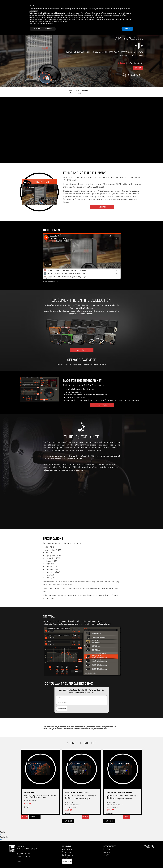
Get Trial (102, 207)
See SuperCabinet (102, 405)
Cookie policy (67, 861)
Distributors (106, 849)
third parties (67, 13)
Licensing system (83, 92)
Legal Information (67, 849)
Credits (19, 861)
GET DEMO (62, 708)
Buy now (25, 817)
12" (1, 840)
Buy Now (138, 68)
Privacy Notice (67, 852)
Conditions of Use (68, 855)
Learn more (35, 817)
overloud (45, 281)
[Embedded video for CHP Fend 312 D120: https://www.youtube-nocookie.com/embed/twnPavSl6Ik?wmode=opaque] (81, 130)
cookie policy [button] (34, 11)
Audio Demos (135, 75)
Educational (106, 852)
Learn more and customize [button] (43, 29)
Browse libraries (81, 350)
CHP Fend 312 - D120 (53, 281)
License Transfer (67, 858)
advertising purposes (110, 15)
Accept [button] (128, 29)
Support (105, 858)
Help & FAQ (106, 855)
